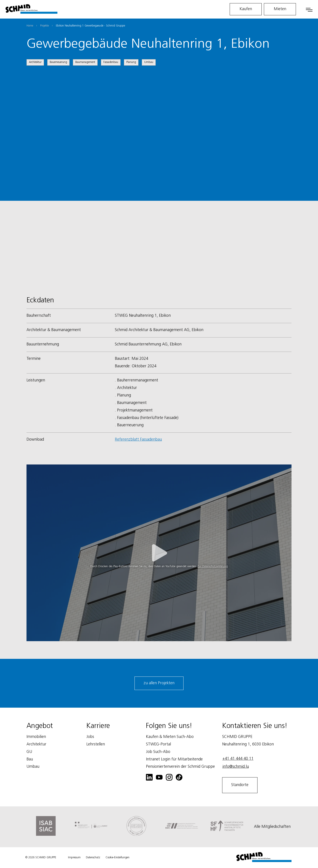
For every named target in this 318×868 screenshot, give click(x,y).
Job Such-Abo (158, 752)
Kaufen (246, 9)
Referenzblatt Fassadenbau (138, 440)
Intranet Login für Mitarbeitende (174, 759)
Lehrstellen (96, 744)
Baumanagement (85, 62)
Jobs (90, 737)
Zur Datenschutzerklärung (213, 566)
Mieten (280, 9)
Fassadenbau (111, 62)
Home (30, 26)
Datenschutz (93, 858)
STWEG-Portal (158, 744)
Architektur (35, 62)
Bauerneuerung (58, 62)
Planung (131, 62)
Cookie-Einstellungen (117, 858)
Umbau (149, 62)
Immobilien (36, 737)
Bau (30, 759)
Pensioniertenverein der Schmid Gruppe (180, 767)
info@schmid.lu (236, 767)
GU (29, 752)
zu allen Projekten (159, 683)
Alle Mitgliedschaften (272, 827)
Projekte (44, 26)
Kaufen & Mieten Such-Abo (170, 737)
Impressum (74, 858)
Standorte (240, 785)
